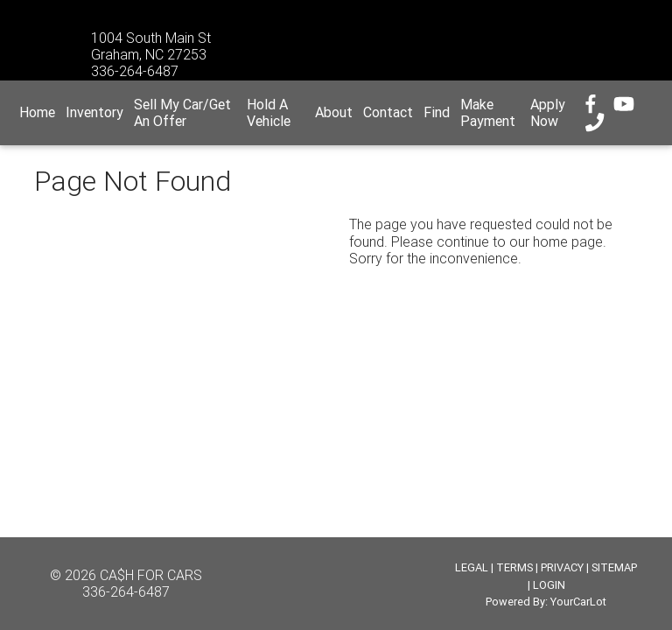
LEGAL (472, 567)
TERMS (514, 567)
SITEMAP (614, 567)
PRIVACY (562, 567)
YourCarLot (578, 602)
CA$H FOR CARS (151, 575)
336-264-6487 (126, 591)
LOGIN (549, 585)
